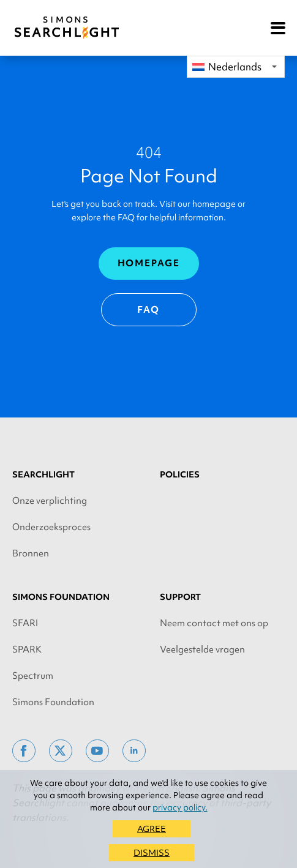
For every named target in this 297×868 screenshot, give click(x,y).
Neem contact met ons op (214, 623)
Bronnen (31, 553)
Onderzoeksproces (51, 527)
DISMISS (152, 853)
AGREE (152, 829)
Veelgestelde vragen (202, 649)
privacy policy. (180, 807)
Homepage (149, 263)
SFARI (25, 623)
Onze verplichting (50, 501)
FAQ (148, 310)
